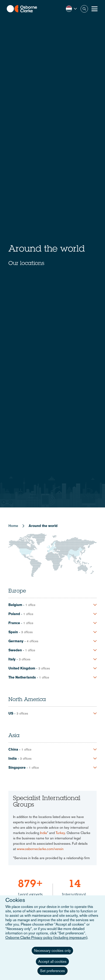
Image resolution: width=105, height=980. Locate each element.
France (14, 623)
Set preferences (52, 971)
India (13, 758)
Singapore (17, 767)
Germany (16, 641)
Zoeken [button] (84, 9)
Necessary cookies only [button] (52, 951)
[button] (71, 9)
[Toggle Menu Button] (95, 9)
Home (13, 526)
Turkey (60, 833)
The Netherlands (22, 677)
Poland (14, 614)
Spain (13, 632)
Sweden (15, 650)
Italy (12, 659)
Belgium (15, 605)
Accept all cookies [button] (52, 962)
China (13, 749)
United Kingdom (22, 668)
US (11, 713)
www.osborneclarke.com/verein (40, 849)
